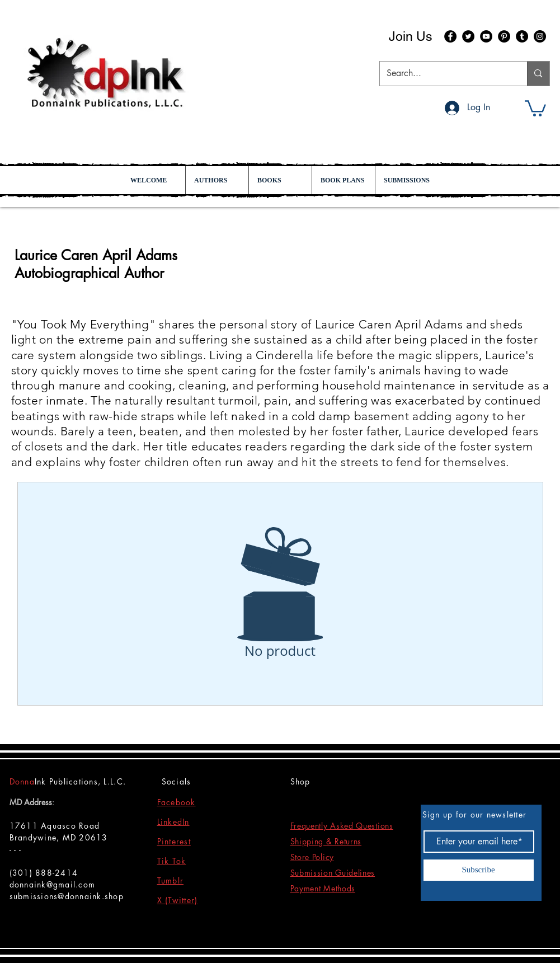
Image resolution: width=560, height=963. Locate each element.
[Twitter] (468, 36)
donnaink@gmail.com (53, 884)
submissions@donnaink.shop (67, 896)
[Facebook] (450, 36)
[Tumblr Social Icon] (522, 36)
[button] (535, 107)
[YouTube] (486, 36)
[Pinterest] (504, 36)
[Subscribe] (479, 870)
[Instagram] (540, 36)
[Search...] (445, 74)
